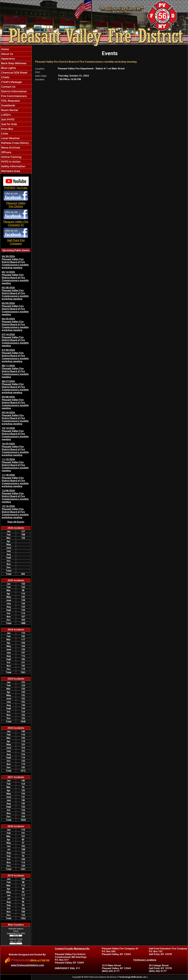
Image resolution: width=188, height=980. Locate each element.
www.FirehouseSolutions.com (27, 965)
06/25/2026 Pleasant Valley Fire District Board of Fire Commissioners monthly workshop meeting (15, 324)
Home (5, 49)
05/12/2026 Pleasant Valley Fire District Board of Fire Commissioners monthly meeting (15, 278)
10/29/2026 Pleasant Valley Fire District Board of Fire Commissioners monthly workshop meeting (15, 449)
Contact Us (8, 87)
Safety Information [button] (13, 166)
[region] (16, 110)
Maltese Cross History (15, 143)
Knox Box (7, 129)
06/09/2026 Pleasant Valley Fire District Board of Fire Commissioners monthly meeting (15, 309)
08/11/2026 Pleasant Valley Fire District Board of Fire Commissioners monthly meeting (15, 371)
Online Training (11, 157)
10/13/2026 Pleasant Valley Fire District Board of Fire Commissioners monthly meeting (15, 434)
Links (4, 134)
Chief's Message (11, 82)
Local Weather (10, 138)
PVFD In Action (11, 162)
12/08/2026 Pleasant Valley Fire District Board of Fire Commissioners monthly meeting (15, 496)
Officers (6, 152)
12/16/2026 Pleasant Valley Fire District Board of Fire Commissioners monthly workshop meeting (15, 512)
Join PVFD (7, 120)
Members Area (10, 171)
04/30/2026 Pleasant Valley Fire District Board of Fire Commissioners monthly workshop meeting (15, 262)
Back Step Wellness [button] (13, 63)
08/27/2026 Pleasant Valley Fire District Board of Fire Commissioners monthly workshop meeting (15, 387)
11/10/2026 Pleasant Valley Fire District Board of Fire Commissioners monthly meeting (15, 465)
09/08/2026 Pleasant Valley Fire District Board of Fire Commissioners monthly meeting (15, 403)
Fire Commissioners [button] (14, 96)
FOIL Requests (10, 101)
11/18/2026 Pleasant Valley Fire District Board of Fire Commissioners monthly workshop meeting (15, 481)
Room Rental (9, 110)
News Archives (10, 148)
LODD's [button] (6, 115)
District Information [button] (14, 91)
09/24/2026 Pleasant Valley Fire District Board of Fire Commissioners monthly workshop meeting (15, 418)
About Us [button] (7, 54)
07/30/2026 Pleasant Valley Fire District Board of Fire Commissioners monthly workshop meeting (15, 356)
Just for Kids (9, 124)
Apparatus (8, 59)
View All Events (16, 522)
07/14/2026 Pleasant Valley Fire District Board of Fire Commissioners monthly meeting (15, 340)
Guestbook (8, 105)
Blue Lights (8, 68)
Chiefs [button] (5, 77)
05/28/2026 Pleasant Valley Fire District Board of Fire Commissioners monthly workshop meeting (15, 293)
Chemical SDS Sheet (14, 73)
